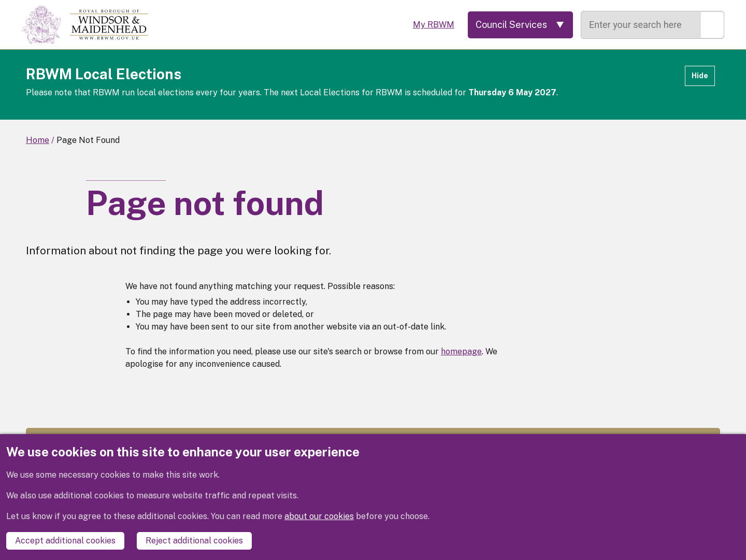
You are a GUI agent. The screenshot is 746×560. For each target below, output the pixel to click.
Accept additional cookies (65, 541)
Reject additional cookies (194, 541)
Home (38, 140)
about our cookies (319, 516)
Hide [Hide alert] (700, 76)
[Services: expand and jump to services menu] (520, 25)
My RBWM (434, 25)
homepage (461, 351)
